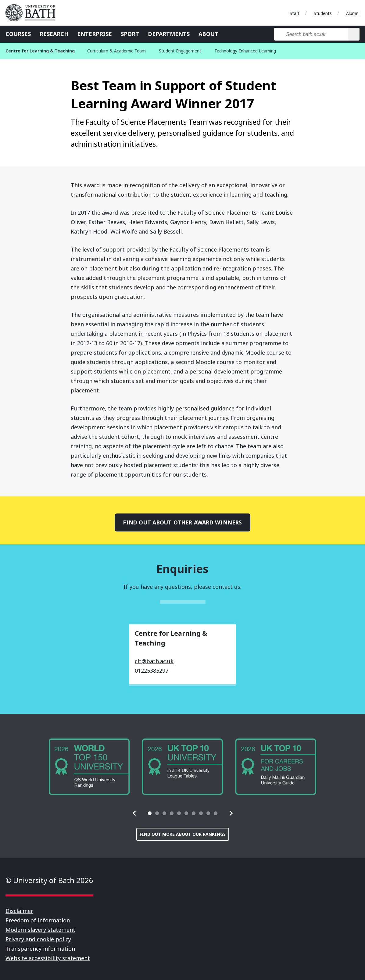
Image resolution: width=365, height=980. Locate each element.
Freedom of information (38, 920)
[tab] (150, 813)
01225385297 (152, 671)
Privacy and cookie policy (38, 939)
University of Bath (33, 13)
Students (323, 13)
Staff (295, 13)
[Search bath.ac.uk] (311, 34)
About (208, 34)
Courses (18, 34)
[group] (89, 767)
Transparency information (40, 949)
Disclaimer (19, 911)
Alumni (353, 13)
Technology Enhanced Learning (245, 51)
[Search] (354, 34)
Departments (169, 34)
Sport (130, 34)
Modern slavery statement (40, 930)
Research (54, 34)
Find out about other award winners (182, 522)
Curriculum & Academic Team (116, 51)
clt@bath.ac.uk (154, 661)
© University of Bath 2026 (49, 880)
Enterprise (95, 34)
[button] (134, 813)
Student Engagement (180, 51)
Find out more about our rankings (183, 834)
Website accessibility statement (48, 958)
